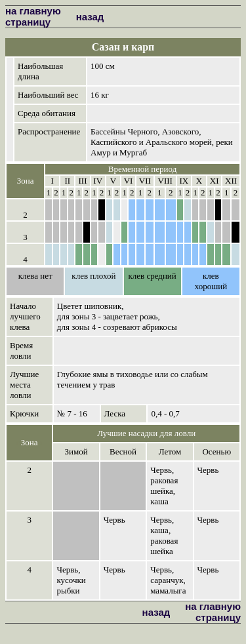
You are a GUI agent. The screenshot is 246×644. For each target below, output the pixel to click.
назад (90, 17)
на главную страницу (33, 16)
